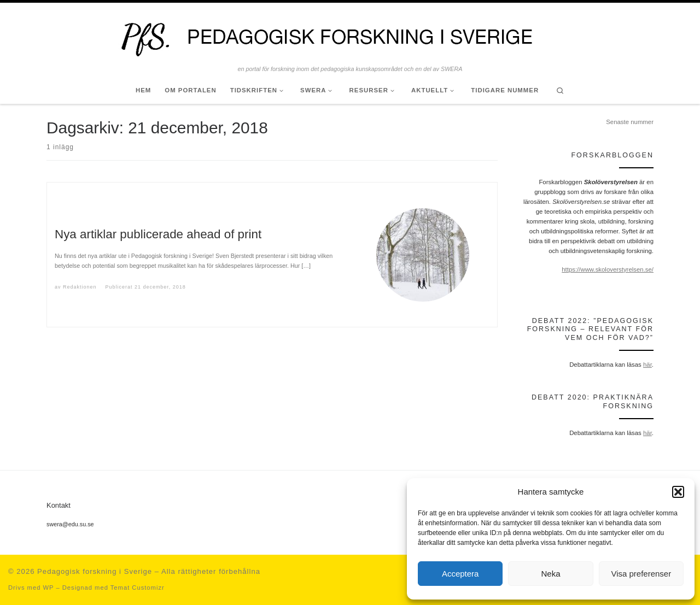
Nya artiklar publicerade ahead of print (158, 234)
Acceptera (460, 574)
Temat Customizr (138, 588)
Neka (550, 574)
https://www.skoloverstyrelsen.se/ (608, 269)
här (647, 365)
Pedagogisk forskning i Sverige (95, 571)
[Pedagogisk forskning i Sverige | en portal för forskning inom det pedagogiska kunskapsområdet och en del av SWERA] (350, 34)
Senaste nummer (630, 122)
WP (48, 588)
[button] (678, 492)
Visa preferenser (641, 574)
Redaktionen (80, 287)
